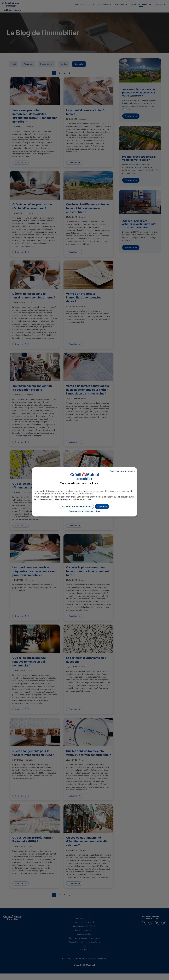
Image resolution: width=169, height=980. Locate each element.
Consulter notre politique (84, 511)
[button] (102, 507)
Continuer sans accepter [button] (121, 471)
